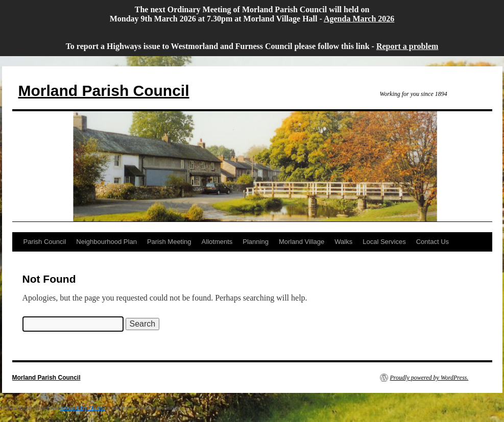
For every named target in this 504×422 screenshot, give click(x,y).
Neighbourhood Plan (106, 242)
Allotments (217, 242)
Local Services (384, 242)
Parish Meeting (169, 242)
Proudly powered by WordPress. (429, 378)
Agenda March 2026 (359, 19)
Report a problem (407, 46)
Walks (343, 242)
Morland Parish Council (104, 91)
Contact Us (433, 242)
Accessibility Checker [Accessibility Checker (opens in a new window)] (83, 408)
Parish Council (45, 242)
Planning (256, 242)
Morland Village (302, 242)
